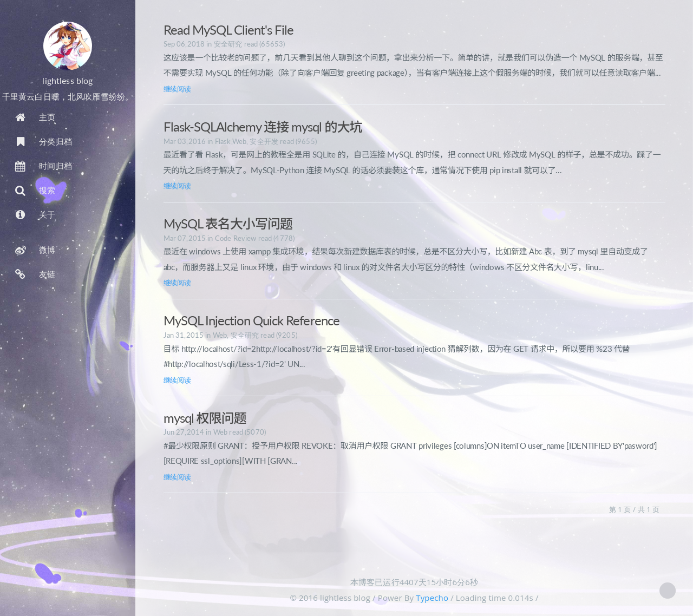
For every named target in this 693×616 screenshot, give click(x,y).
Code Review (236, 238)
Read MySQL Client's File (229, 30)
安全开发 (264, 141)
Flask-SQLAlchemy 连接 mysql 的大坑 (263, 126)
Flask (223, 141)
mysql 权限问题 (205, 418)
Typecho (432, 598)
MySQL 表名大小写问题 (228, 223)
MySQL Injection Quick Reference (251, 320)
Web (239, 141)
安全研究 (228, 44)
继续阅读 (177, 89)
